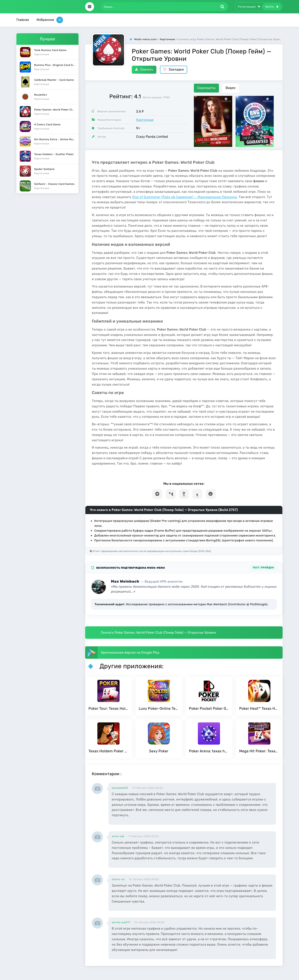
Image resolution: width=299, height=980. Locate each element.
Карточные (145, 120)
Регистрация (249, 7)
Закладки (174, 70)
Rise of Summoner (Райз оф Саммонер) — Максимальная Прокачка (185, 197)
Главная (23, 20)
